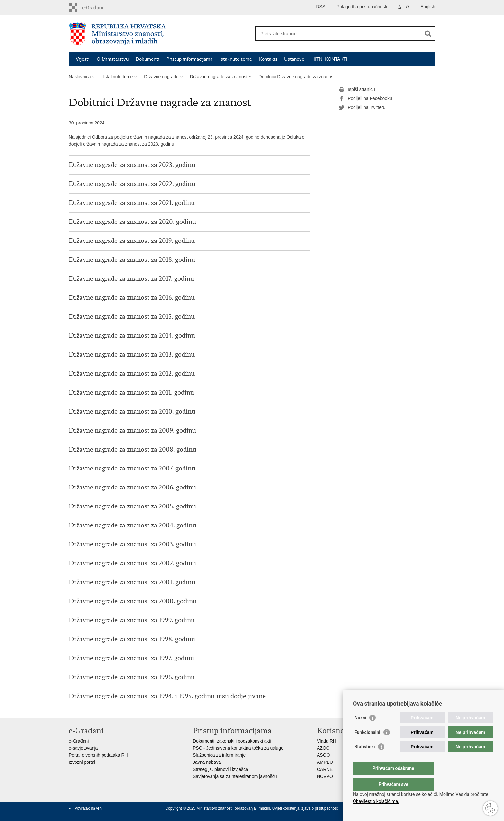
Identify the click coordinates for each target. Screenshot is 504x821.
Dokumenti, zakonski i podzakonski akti (232, 741)
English (428, 7)
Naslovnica (80, 77)
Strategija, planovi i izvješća (221, 769)
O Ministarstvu (113, 59)
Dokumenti (148, 59)
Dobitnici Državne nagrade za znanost (297, 77)
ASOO (323, 755)
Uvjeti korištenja (286, 808)
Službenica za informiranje (219, 755)
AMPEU (325, 762)
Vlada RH (327, 741)
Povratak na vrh (88, 808)
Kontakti (268, 59)
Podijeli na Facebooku (365, 99)
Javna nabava (207, 762)
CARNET (326, 769)
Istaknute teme (236, 59)
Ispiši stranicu (357, 90)
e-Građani (79, 741)
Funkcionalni (367, 745)
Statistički (365, 760)
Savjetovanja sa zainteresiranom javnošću (235, 776)
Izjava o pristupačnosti (320, 808)
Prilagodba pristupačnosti (362, 7)
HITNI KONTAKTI (329, 59)
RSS (321, 7)
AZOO (323, 748)
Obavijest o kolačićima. (376, 801)
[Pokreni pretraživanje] (428, 33)
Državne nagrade (161, 77)
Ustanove (294, 59)
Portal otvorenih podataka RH (98, 755)
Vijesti (83, 59)
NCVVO (325, 776)
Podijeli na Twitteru (362, 108)
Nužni (360, 731)
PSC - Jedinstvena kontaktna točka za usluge (238, 748)
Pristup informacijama (189, 59)
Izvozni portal (82, 762)
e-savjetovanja (83, 748)
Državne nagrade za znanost (219, 77)
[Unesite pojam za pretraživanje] (338, 34)
